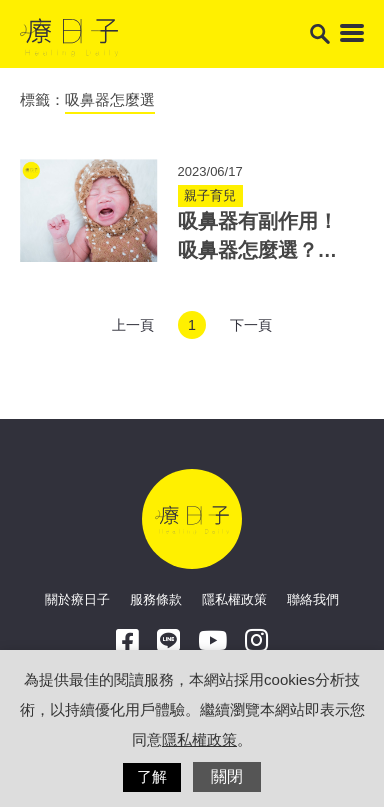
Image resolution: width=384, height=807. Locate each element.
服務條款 (156, 599)
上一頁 (133, 325)
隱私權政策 (234, 599)
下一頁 (251, 325)
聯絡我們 (313, 599)
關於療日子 (77, 599)
